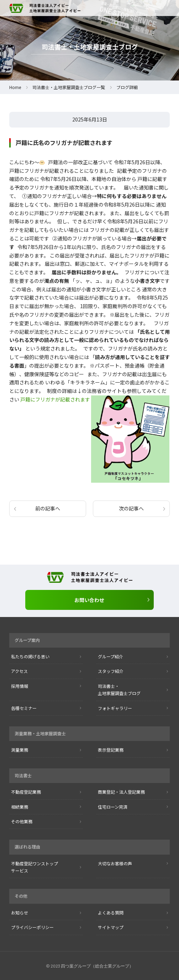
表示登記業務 (111, 750)
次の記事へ (131, 508)
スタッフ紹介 (111, 671)
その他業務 (22, 821)
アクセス (19, 671)
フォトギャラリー (115, 708)
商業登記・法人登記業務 (121, 792)
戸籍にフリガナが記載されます (55, 399)
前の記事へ (48, 508)
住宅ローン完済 (113, 807)
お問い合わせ (89, 600)
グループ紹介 (110, 656)
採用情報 (20, 686)
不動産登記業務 (26, 792)
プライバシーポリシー (32, 927)
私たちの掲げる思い (30, 656)
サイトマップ (111, 927)
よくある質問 (111, 912)
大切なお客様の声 (115, 863)
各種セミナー (24, 708)
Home (15, 87)
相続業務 (20, 807)
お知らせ (20, 912)
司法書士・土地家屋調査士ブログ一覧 (69, 87)
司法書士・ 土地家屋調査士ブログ (119, 689)
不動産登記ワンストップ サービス (35, 867)
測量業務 (20, 750)
